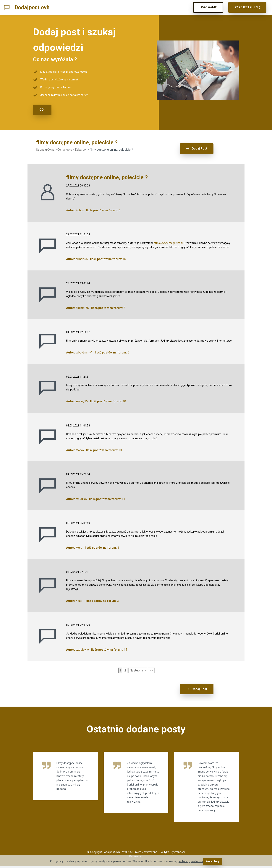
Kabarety (81, 149)
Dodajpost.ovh (32, 7)
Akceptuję (212, 862)
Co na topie (65, 149)
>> (151, 669)
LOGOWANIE (208, 7)
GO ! (42, 110)
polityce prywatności (190, 862)
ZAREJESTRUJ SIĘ (247, 7)
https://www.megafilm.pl (168, 242)
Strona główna (45, 149)
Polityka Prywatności (172, 854)
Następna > (138, 669)
